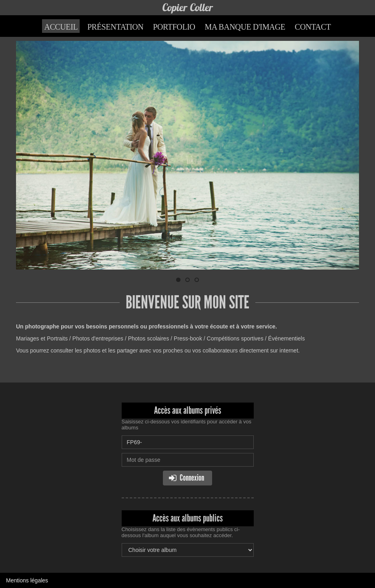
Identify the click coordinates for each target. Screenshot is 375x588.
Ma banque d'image (245, 27)
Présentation (115, 27)
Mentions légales (27, 580)
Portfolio (174, 27)
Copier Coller (187, 7)
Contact (313, 27)
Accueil (61, 27)
